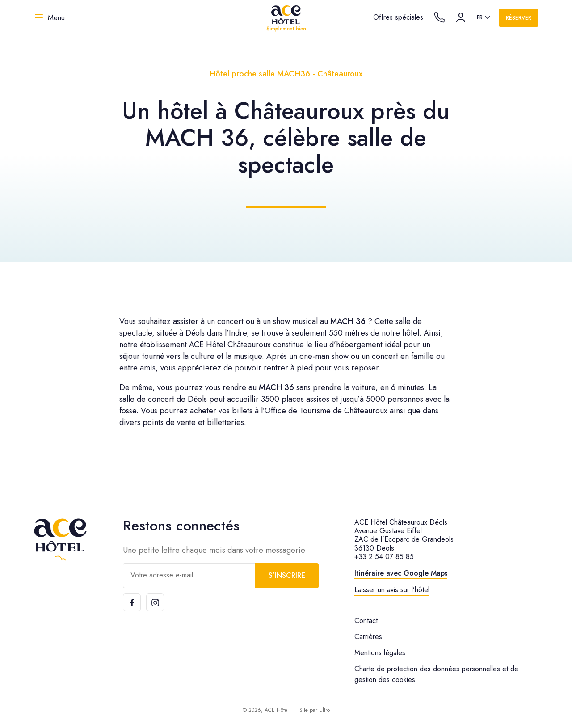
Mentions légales (380, 653)
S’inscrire (287, 575)
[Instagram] (155, 602)
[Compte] (461, 17)
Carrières (368, 637)
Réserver (519, 18)
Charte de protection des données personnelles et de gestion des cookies (436, 674)
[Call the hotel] (439, 17)
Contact (366, 621)
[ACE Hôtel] (286, 18)
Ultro (324, 710)
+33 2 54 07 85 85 (384, 557)
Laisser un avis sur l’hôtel (392, 590)
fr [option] (480, 17)
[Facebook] (132, 602)
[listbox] (484, 18)
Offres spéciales (398, 17)
